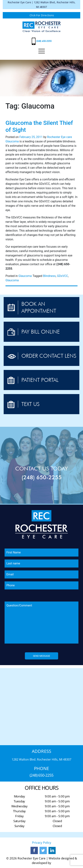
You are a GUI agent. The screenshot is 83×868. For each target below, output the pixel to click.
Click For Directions (42, 15)
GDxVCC (63, 276)
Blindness (49, 276)
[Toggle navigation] (42, 51)
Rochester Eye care (60, 137)
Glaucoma (12, 141)
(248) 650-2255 (44, 41)
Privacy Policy (42, 843)
